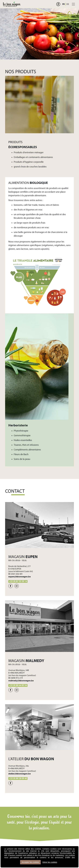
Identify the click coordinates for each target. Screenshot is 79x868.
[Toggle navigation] (73, 4)
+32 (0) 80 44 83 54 (18, 685)
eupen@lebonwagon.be (19, 577)
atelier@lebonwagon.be (19, 774)
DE (68, 4)
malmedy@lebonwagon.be (21, 681)
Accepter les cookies (30, 862)
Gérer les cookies (50, 862)
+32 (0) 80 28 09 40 (18, 778)
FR (63, 4)
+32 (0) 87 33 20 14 (18, 581)
